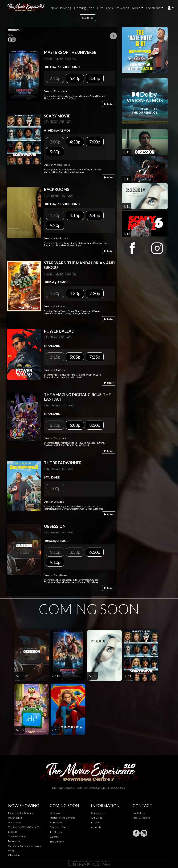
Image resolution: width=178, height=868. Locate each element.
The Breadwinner (17, 836)
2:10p (55, 78)
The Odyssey (57, 842)
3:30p (55, 425)
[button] (171, 8)
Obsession (14, 855)
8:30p (95, 425)
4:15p (75, 215)
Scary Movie (15, 822)
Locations (153, 8)
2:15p (55, 357)
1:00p (55, 489)
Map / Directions (141, 818)
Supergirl (54, 837)
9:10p (55, 562)
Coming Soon (84, 8)
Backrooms (14, 841)
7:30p (95, 293)
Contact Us (139, 813)
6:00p (75, 425)
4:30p (75, 142)
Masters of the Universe (21, 813)
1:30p (55, 215)
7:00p (95, 142)
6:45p (95, 215)
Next (113, 36)
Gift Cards (105, 8)
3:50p (75, 552)
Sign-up (88, 18)
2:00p (55, 142)
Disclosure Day (58, 827)
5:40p (75, 78)
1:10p (55, 552)
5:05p (75, 357)
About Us (96, 827)
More (136, 8)
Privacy (95, 822)
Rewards (122, 8)
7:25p (95, 357)
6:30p (95, 552)
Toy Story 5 (56, 832)
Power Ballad (15, 818)
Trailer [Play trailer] (109, 104)
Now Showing (61, 8)
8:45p (95, 78)
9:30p (55, 152)
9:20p (55, 225)
